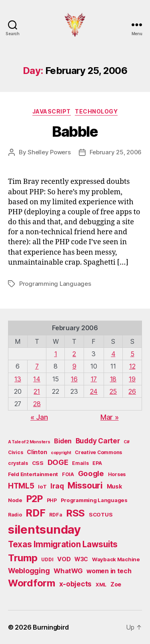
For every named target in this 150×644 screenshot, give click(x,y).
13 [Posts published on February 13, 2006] (18, 379)
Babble (75, 132)
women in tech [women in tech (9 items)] (109, 571)
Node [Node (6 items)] (15, 500)
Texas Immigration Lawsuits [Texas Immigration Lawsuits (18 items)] (63, 544)
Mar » (110, 417)
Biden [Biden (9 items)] (63, 441)
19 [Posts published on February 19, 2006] (132, 379)
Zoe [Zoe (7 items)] (116, 584)
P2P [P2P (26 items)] (35, 499)
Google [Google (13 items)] (91, 473)
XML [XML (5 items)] (101, 585)
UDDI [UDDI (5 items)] (47, 559)
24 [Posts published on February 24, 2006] (94, 391)
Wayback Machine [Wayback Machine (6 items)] (116, 559)
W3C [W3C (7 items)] (81, 559)
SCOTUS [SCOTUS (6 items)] (101, 514)
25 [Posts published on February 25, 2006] (113, 391)
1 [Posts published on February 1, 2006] (56, 354)
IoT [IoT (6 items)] (42, 486)
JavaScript (52, 111)
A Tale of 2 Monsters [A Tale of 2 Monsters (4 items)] (29, 442)
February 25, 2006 (116, 152)
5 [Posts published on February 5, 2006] (132, 354)
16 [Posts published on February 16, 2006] (74, 379)
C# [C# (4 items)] (126, 442)
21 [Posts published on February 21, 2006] (37, 391)
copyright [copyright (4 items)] (61, 453)
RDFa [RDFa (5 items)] (56, 515)
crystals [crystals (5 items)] (18, 463)
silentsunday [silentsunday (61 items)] (44, 529)
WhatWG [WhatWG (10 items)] (68, 571)
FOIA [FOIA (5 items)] (68, 474)
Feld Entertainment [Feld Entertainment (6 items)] (33, 474)
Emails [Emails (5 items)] (80, 463)
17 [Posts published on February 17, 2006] (94, 379)
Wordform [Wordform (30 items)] (32, 583)
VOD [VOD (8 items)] (64, 559)
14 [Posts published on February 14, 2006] (37, 379)
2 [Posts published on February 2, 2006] (74, 354)
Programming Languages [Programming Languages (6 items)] (94, 500)
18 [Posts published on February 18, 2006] (113, 379)
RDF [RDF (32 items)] (35, 513)
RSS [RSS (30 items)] (75, 513)
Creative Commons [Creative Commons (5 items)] (98, 452)
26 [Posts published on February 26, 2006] (132, 391)
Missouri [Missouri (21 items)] (85, 485)
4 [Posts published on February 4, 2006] (113, 354)
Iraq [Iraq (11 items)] (57, 486)
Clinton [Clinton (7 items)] (37, 452)
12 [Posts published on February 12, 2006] (132, 366)
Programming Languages (55, 284)
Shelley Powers (49, 152)
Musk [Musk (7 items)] (114, 486)
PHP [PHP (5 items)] (52, 500)
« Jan (39, 417)
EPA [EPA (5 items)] (97, 463)
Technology (96, 111)
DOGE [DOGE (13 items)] (58, 462)
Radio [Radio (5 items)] (15, 515)
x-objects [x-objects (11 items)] (76, 584)
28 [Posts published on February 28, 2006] (37, 404)
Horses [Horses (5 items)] (117, 474)
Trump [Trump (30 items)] (23, 558)
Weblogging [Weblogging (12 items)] (29, 571)
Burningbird (51, 627)
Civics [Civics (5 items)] (15, 452)
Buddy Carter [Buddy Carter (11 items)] (98, 441)
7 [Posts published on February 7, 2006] (37, 366)
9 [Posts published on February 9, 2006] (74, 366)
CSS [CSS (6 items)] (38, 463)
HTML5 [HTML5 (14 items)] (21, 486)
